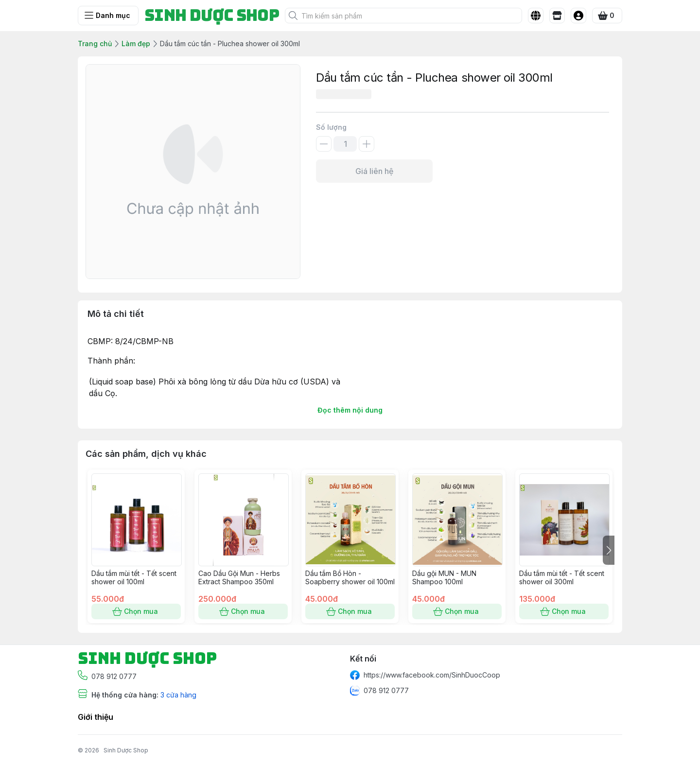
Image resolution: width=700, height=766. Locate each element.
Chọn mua (136, 611)
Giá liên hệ (374, 171)
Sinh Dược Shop (126, 750)
